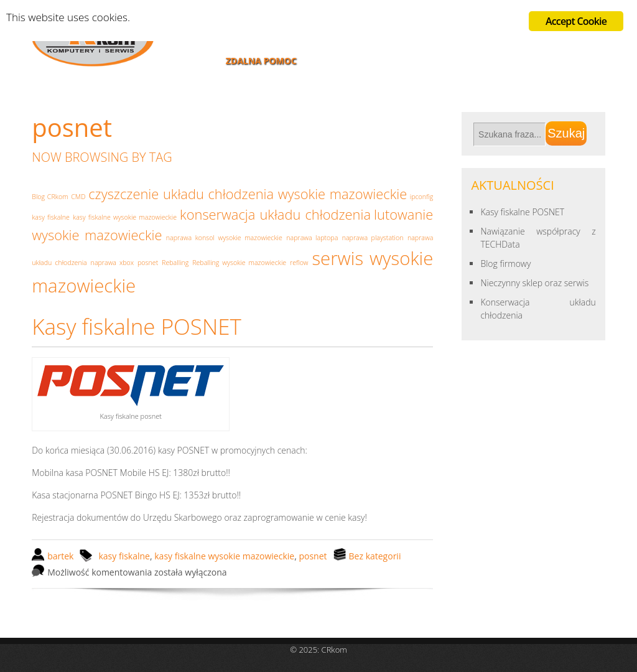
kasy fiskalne (124, 556)
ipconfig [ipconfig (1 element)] (422, 197)
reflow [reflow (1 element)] (299, 263)
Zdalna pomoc (261, 61)
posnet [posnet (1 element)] (148, 263)
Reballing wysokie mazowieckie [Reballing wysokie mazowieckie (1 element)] (239, 263)
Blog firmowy (505, 264)
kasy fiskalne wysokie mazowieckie (224, 556)
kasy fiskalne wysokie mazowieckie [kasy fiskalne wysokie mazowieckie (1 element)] (125, 217)
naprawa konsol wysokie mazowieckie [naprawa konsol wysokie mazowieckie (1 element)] (224, 238)
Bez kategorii (375, 556)
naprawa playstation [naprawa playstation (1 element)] (373, 238)
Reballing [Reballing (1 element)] (175, 263)
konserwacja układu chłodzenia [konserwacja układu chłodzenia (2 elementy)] (275, 214)
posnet (313, 556)
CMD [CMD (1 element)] (78, 197)
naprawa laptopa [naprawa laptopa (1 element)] (312, 238)
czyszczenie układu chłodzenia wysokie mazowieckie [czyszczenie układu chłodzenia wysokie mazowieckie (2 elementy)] (248, 194)
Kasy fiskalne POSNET (137, 326)
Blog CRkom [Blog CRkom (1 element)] (50, 197)
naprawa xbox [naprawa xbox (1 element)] (113, 263)
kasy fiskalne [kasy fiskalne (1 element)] (51, 217)
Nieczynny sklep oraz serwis (534, 283)
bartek (60, 556)
